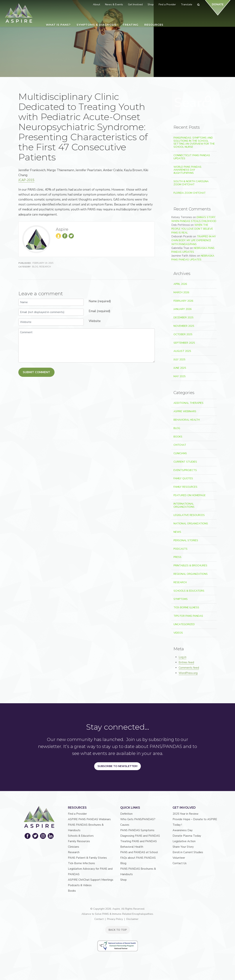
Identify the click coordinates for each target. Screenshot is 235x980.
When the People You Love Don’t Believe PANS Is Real (192, 229)
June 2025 (180, 368)
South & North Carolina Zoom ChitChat (191, 183)
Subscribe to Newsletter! (117, 766)
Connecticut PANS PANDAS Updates (192, 157)
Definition (126, 814)
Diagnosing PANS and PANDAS (140, 836)
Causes (125, 825)
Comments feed (189, 668)
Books (178, 437)
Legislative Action (184, 841)
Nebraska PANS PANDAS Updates (193, 250)
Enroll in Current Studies (188, 852)
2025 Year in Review (186, 814)
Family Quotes (183, 478)
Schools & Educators (189, 591)
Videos (178, 633)
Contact (99, 919)
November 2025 (184, 326)
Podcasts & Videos (80, 885)
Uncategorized (184, 624)
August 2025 (182, 351)
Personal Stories (186, 540)
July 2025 (179, 360)
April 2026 (180, 284)
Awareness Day (183, 830)
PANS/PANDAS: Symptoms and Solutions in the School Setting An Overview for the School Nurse (194, 142)
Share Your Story (183, 847)
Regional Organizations (191, 574)
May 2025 (179, 376)
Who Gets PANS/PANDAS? (138, 819)
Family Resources (185, 487)
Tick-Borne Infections (81, 863)
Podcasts (180, 549)
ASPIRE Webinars (185, 411)
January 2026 (182, 309)
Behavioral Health (187, 420)
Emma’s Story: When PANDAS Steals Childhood (194, 219)
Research (45, 267)
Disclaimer (132, 919)
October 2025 (183, 334)
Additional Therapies (188, 403)
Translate (187, 4)
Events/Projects (185, 470)
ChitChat (180, 445)
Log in (182, 657)
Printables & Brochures (190, 566)
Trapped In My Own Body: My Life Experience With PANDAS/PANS (194, 240)
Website (95, 321)
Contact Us (180, 863)
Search (208, 102)
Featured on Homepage (190, 495)
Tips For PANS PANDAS (188, 616)
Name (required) (100, 301)
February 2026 (183, 301)
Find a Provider (77, 814)
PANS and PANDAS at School (139, 852)
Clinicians (180, 453)
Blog (35, 267)
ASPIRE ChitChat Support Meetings (91, 880)
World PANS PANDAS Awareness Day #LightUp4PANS (187, 170)
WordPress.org (188, 673)
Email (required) (100, 311)
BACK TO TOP (118, 930)
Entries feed (186, 662)
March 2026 (181, 292)
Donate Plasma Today (187, 836)
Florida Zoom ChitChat (190, 193)
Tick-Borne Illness (186, 607)
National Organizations (191, 524)
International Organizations (184, 505)
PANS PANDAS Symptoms (137, 830)
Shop (123, 880)
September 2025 (184, 343)
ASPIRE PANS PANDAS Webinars (89, 819)
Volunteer (179, 858)
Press (177, 557)
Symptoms (181, 599)
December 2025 (183, 318)
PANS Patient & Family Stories (87, 858)
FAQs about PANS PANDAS (138, 858)
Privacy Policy (115, 919)
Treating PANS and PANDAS (139, 841)
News (177, 532)
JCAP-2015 (26, 180)
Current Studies (185, 462)
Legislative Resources (189, 515)
